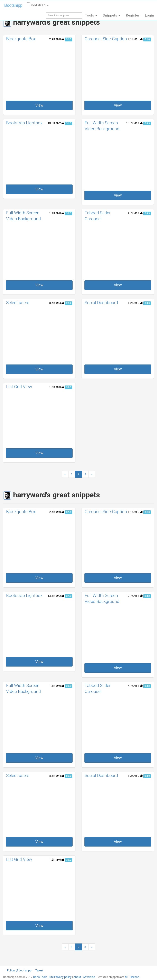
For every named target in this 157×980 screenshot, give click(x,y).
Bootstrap (38, 4)
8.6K (54, 303)
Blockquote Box (21, 39)
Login (150, 15)
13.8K (53, 123)
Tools (91, 15)
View (39, 105)
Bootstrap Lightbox (24, 123)
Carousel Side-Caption (106, 39)
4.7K (132, 213)
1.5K (54, 387)
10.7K (132, 123)
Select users (18, 303)
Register (133, 15)
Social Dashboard (101, 303)
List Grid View (19, 387)
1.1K (132, 39)
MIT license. (132, 977)
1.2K (132, 303)
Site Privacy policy (60, 977)
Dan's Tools (40, 977)
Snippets (112, 15)
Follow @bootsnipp (19, 970)
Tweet (39, 970)
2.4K (54, 39)
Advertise (89, 977)
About (77, 977)
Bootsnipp (13, 5)
